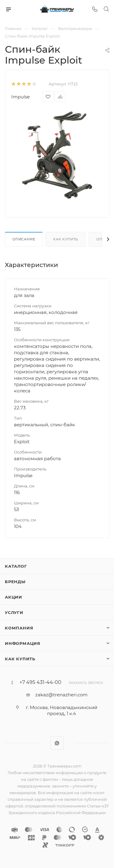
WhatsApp (57, 743)
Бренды (15, 582)
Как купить (66, 239)
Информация (23, 643)
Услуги (14, 612)
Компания (19, 628)
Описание (24, 239)
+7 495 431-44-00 (40, 682)
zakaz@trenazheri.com (61, 695)
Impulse (21, 97)
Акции (14, 597)
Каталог (16, 566)
